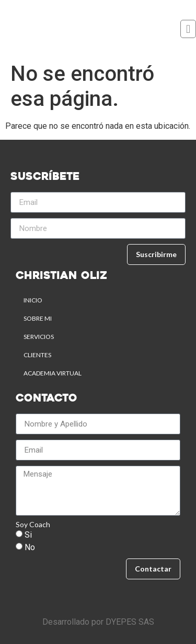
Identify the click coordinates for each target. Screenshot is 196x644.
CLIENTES (37, 355)
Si (28, 535)
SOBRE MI (38, 318)
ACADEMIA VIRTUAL (53, 373)
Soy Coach (33, 525)
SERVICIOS (39, 337)
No (30, 547)
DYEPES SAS (130, 622)
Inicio (33, 300)
